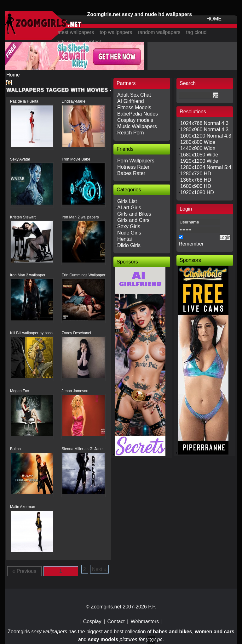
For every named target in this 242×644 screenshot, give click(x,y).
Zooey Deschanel (76, 333)
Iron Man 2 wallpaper (28, 275)
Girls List (127, 201)
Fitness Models (134, 107)
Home (13, 75)
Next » (99, 569)
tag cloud (196, 32)
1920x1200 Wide (199, 161)
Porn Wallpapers (136, 161)
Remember (191, 244)
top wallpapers (116, 32)
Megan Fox (20, 391)
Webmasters (145, 621)
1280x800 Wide (198, 142)
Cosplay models (135, 120)
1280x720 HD (196, 174)
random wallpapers (159, 32)
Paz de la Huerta (24, 101)
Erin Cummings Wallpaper (83, 275)
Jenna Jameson (75, 391)
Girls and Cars (133, 220)
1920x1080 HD (197, 192)
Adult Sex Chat (134, 95)
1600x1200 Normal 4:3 (206, 136)
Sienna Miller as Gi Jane (82, 449)
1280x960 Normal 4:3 (204, 130)
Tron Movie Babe (76, 159)
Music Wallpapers (137, 126)
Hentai (124, 239)
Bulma (15, 449)
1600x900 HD (196, 186)
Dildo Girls (129, 245)
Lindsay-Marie (73, 101)
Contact (116, 621)
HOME (214, 19)
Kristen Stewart (23, 217)
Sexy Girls (129, 226)
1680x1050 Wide (199, 155)
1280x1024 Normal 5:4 (206, 167)
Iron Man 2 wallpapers (80, 217)
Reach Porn (131, 133)
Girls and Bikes (134, 214)
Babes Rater (131, 173)
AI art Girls (129, 208)
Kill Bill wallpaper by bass (31, 333)
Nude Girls (129, 233)
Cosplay (92, 621)
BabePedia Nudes (138, 114)
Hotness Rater (133, 167)
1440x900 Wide (198, 148)
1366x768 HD (196, 180)
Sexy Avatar (20, 159)
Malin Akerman (23, 507)
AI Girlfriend (130, 101)
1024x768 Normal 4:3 (204, 123)
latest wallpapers (75, 32)
